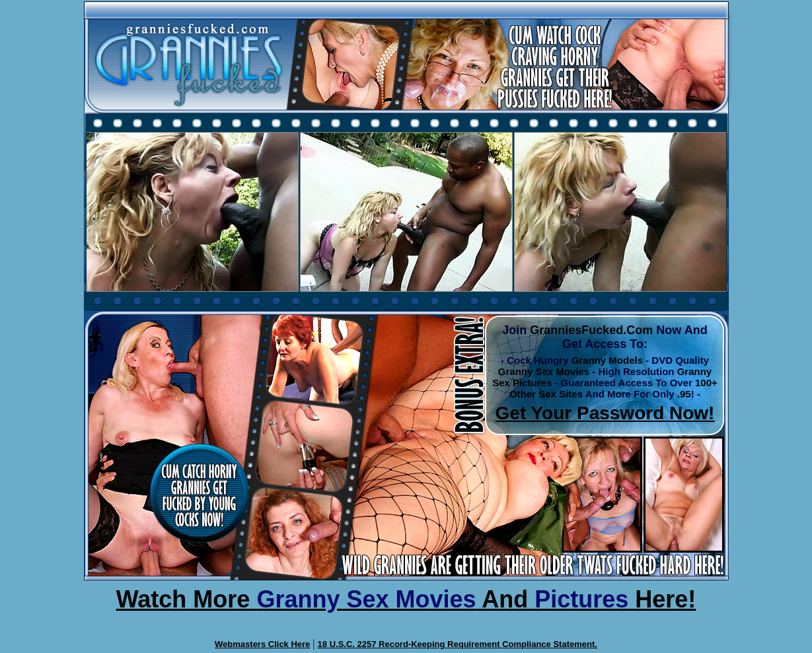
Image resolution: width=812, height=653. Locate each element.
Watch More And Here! (406, 599)
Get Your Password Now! (605, 413)
